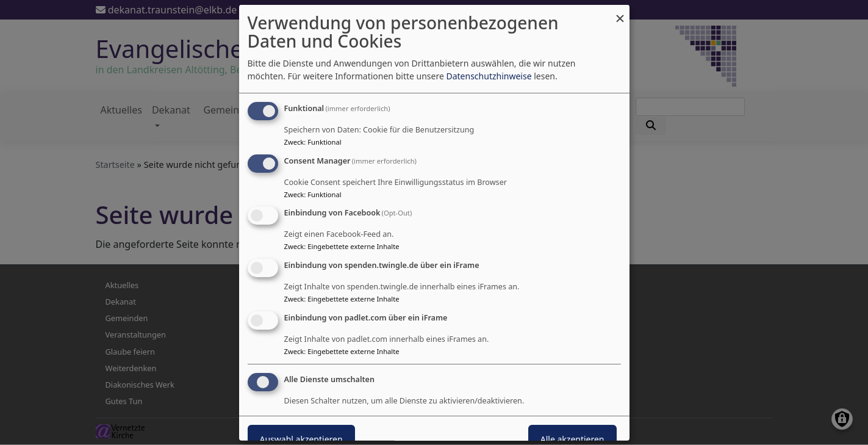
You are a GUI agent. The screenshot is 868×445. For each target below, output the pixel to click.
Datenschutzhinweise (489, 76)
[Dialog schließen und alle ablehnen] (620, 12)
